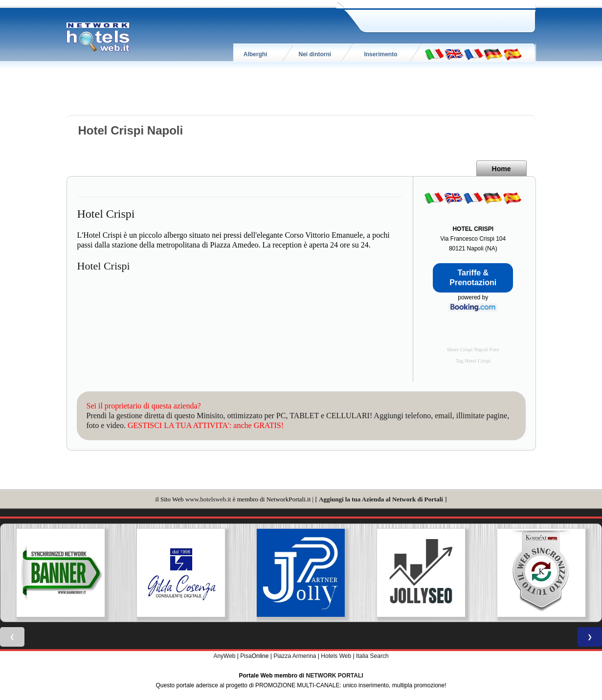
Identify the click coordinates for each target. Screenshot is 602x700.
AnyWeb (224, 656)
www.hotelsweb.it (208, 499)
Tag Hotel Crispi (473, 361)
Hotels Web (336, 656)
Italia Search (372, 656)
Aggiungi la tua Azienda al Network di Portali (381, 499)
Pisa (246, 656)
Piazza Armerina (295, 656)
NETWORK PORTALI (335, 676)
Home (502, 169)
